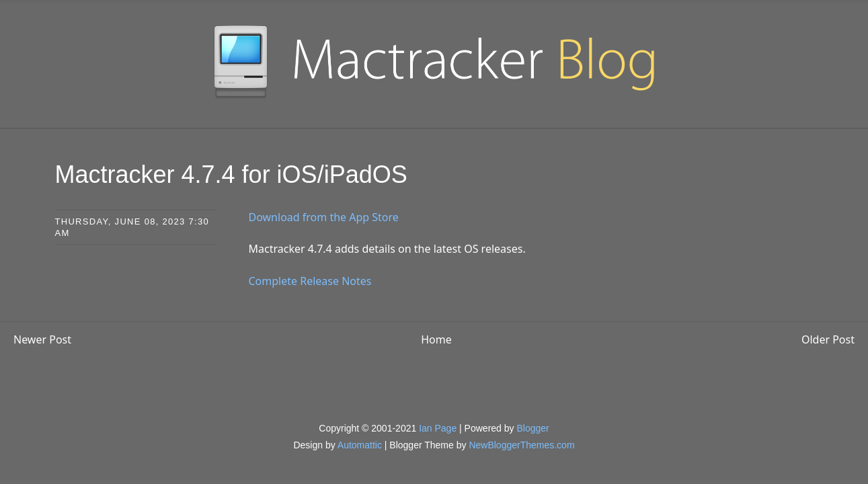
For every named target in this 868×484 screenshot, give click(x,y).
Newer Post (42, 339)
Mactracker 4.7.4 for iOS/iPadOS (231, 174)
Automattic (360, 445)
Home (436, 339)
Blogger (532, 428)
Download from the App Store (324, 217)
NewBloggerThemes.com (521, 445)
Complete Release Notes (310, 281)
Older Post (828, 339)
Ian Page (438, 428)
